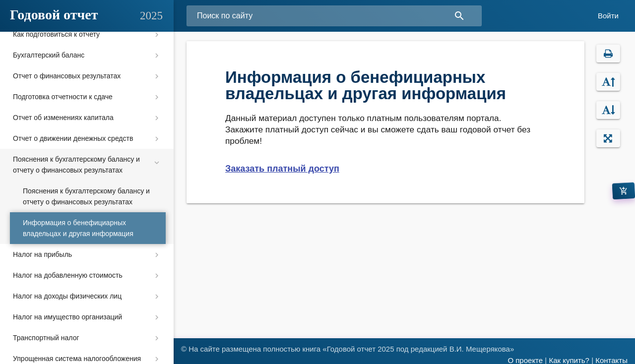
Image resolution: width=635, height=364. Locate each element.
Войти (608, 16)
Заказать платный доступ (282, 169)
